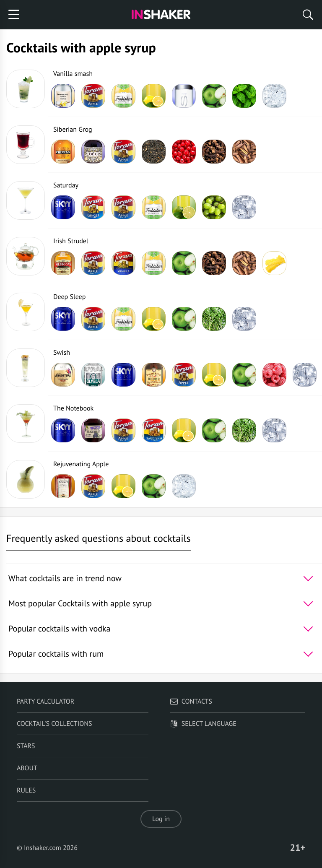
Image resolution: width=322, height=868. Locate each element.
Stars (26, 746)
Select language (203, 724)
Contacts (191, 702)
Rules (26, 790)
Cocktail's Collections (55, 724)
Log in (161, 819)
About (27, 768)
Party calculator (45, 702)
